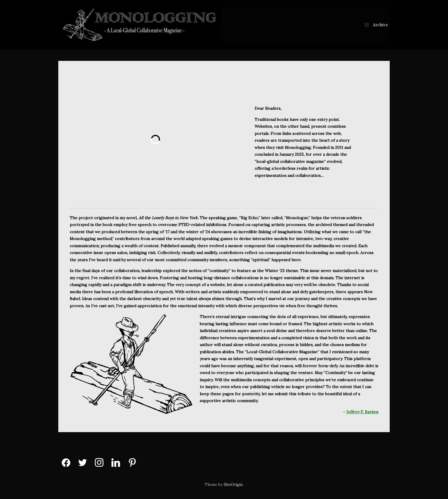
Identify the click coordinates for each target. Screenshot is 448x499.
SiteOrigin (233, 485)
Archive (376, 25)
